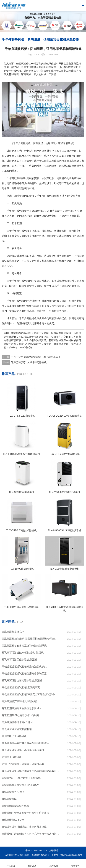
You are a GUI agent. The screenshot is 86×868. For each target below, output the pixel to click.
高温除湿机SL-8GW (13, 820)
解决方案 (32, 864)
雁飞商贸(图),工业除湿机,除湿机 (19, 660)
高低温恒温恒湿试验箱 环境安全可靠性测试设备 (28, 694)
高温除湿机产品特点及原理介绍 (19, 701)
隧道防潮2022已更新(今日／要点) (20, 715)
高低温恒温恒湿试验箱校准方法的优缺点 (24, 666)
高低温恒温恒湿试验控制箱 (17, 729)
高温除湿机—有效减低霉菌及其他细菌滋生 (25, 743)
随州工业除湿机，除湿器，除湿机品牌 (23, 764)
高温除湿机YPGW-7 (13, 792)
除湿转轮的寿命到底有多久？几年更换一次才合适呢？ (31, 834)
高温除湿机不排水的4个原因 (17, 722)
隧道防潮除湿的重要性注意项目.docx (22, 708)
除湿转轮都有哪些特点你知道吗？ (20, 785)
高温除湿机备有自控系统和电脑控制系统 (24, 646)
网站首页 (11, 864)
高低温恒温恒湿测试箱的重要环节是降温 (24, 827)
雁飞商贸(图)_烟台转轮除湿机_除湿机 (23, 653)
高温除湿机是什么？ (13, 632)
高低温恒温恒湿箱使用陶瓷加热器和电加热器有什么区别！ (31, 771)
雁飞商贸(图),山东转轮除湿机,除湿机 (22, 680)
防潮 (19, 223)
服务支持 (54, 864)
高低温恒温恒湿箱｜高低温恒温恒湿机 (23, 750)
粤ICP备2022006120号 (71, 855)
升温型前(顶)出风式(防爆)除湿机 (29, 362)
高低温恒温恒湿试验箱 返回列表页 (21, 687)
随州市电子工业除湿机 (14, 736)
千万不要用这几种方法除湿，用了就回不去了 (36, 357)
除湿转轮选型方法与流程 (15, 806)
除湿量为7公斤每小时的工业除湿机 (21, 778)
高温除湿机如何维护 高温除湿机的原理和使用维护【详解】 (31, 639)
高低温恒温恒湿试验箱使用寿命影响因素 (24, 673)
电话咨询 (75, 864)
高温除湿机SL (10, 799)
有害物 (65, 261)
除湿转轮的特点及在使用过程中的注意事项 (25, 813)
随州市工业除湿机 (12, 757)
